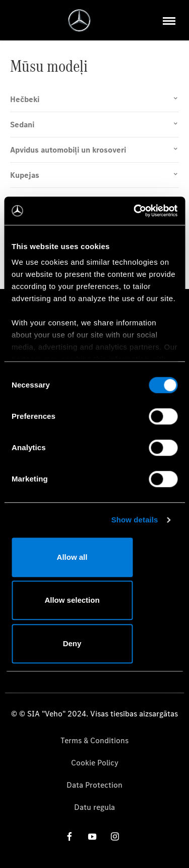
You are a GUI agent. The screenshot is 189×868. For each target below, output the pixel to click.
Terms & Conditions (94, 740)
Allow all (72, 557)
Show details (135, 520)
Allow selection (72, 600)
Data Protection (94, 785)
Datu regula (94, 807)
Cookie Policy (95, 763)
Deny (72, 643)
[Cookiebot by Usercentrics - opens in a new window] (135, 211)
